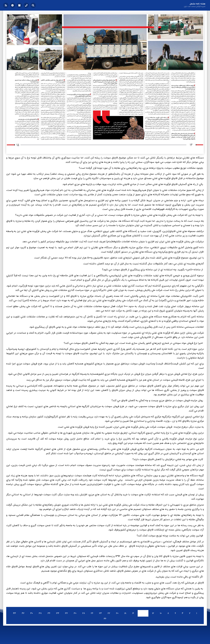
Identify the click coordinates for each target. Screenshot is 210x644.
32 (66, 613)
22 (109, 613)
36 (49, 613)
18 (125, 613)
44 (14, 613)
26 (92, 613)
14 (143, 613)
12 (153, 613)
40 (32, 613)
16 (133, 613)
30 (75, 613)
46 (105, 619)
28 (84, 613)
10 (161, 613)
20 (117, 613)
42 (23, 613)
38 (40, 613)
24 (100, 613)
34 (58, 613)
